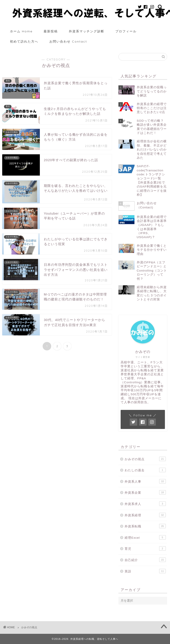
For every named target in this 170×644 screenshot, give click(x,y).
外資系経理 (145, 515)
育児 (145, 548)
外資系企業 (145, 492)
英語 (145, 571)
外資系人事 (145, 481)
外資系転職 (145, 526)
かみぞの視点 (145, 459)
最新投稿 (51, 31)
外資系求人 (145, 504)
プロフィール (126, 31)
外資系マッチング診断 (87, 31)
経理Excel (145, 537)
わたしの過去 (145, 470)
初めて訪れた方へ (24, 41)
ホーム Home (21, 31)
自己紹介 (145, 560)
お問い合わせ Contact (68, 41)
